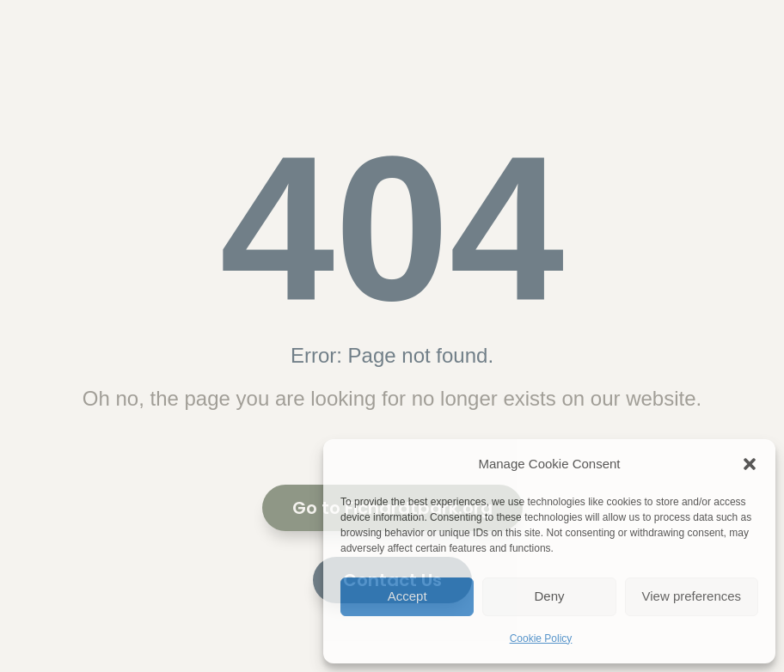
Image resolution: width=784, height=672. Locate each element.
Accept (407, 596)
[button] (750, 464)
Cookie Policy (541, 638)
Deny (549, 596)
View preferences (692, 596)
